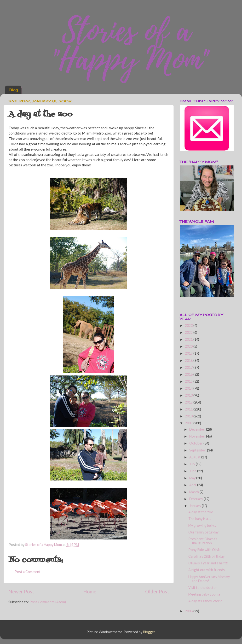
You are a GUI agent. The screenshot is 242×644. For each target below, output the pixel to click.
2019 (189, 353)
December (198, 429)
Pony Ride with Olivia (204, 550)
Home (90, 591)
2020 (189, 346)
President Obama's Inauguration (203, 541)
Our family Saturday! (204, 532)
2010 (189, 416)
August (195, 457)
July (193, 464)
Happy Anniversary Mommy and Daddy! (209, 579)
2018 (189, 360)
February (196, 499)
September (198, 450)
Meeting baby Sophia (204, 594)
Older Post (157, 591)
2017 (189, 367)
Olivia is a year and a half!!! (208, 563)
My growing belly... (202, 525)
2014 (189, 388)
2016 (189, 374)
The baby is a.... (200, 519)
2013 (189, 395)
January (196, 506)
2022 (189, 332)
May (193, 478)
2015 (189, 381)
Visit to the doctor (203, 588)
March (194, 492)
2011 (189, 409)
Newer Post (21, 591)
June (193, 471)
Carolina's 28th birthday (206, 556)
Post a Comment (28, 572)
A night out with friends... (208, 570)
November (198, 436)
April (193, 485)
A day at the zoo (201, 512)
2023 (189, 325)
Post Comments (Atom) (48, 602)
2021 (189, 339)
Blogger (149, 632)
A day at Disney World (205, 601)
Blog (14, 90)
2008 (189, 611)
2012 (189, 402)
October (196, 443)
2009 (189, 423)
